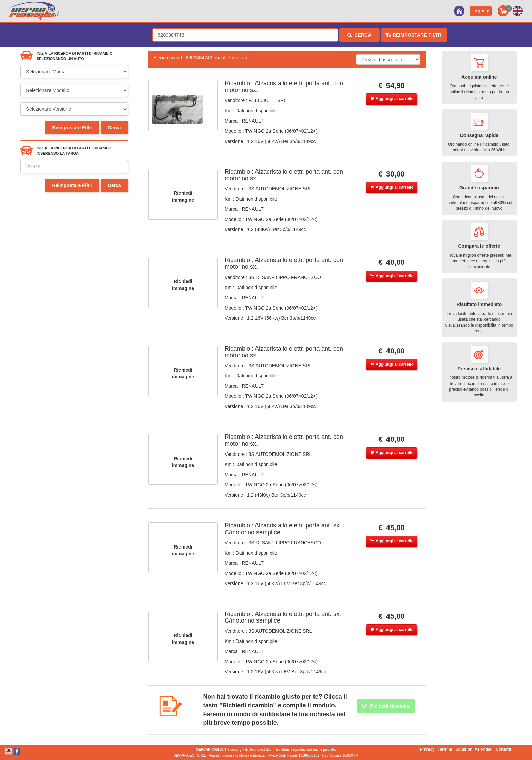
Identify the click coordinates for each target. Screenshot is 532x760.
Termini (445, 749)
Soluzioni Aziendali (474, 749)
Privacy (427, 749)
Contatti (503, 749)
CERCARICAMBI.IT (211, 750)
